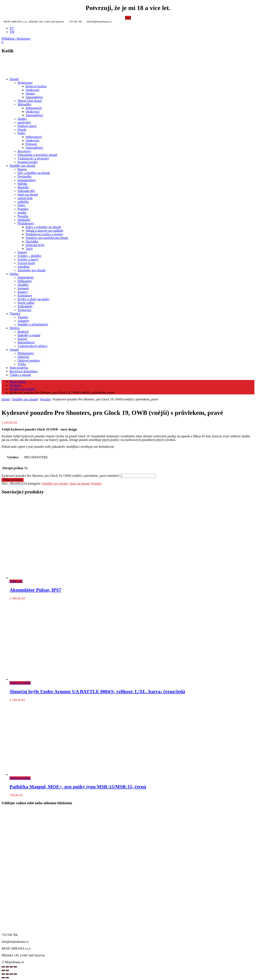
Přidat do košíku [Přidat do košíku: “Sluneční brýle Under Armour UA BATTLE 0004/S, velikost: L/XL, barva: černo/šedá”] (20, 683)
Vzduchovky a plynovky (33, 158)
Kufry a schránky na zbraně (43, 227)
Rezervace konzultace (24, 371)
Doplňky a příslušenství (33, 324)
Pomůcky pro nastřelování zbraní (47, 238)
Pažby (21, 205)
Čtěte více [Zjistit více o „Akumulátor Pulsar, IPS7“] (16, 581)
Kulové (22, 339)
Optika (14, 274)
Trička (22, 364)
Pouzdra (23, 216)
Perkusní (31, 144)
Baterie (22, 169)
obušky (22, 119)
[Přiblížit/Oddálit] (3, 974)
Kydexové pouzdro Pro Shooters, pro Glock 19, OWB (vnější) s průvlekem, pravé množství (60, 476)
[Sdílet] (11, 974)
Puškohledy (25, 306)
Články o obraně (20, 375)
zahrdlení (24, 267)
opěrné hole (25, 198)
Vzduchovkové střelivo (32, 346)
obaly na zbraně (28, 194)
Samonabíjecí (34, 97)
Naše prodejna (19, 368)
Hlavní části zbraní (30, 101)
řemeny (22, 252)
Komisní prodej (28, 162)
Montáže (23, 187)
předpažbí (24, 220)
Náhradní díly (26, 191)
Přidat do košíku (13, 480)
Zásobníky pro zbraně (32, 270)
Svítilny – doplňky (29, 256)
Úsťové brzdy (26, 263)
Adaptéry (24, 321)
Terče (29, 249)
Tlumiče (15, 314)
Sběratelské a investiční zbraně (37, 155)
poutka (22, 213)
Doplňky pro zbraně (22, 166)
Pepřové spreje (27, 126)
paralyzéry (24, 122)
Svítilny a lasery (28, 259)
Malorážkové (26, 342)
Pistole (22, 130)
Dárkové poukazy (29, 360)
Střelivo (15, 328)
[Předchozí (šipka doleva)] (3, 978)
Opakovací (32, 90)
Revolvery (24, 151)
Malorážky (24, 104)
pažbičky (23, 202)
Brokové (23, 332)
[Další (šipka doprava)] (7, 978)
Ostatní (30, 93)
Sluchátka (32, 241)
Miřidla (22, 184)
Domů (6, 399)
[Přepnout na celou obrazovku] (7, 974)
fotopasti (23, 288)
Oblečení (23, 357)
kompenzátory (27, 180)
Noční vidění (26, 303)
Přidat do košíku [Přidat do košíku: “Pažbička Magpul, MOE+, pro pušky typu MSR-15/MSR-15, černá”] (20, 778)
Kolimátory (25, 296)
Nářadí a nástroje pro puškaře (44, 231)
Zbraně (14, 79)
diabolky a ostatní (29, 335)
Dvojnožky (25, 176)
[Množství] (138, 476)
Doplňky (23, 285)
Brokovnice (25, 83)
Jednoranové (34, 108)
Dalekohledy (26, 277)
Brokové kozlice (36, 86)
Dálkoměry (25, 281)
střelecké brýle (35, 245)
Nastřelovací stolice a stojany (44, 234)
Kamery (23, 292)
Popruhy (23, 209)
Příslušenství (26, 223)
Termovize (24, 310)
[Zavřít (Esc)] (15, 974)
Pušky (21, 133)
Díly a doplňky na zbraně (34, 173)
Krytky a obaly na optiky (34, 299)
